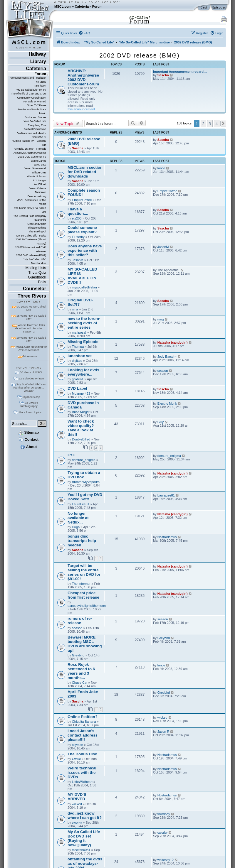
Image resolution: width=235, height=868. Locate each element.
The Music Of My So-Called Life (30, 210)
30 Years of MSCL (31, 372)
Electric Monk (167, 403)
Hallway (37, 54)
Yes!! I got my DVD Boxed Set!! (85, 497)
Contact (29, 439)
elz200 (77, 218)
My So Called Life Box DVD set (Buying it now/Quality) (84, 838)
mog (161, 319)
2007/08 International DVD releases (31, 249)
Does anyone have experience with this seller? (85, 250)
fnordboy (164, 814)
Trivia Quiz (37, 272)
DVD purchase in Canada (83, 405)
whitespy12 (166, 860)
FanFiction (40, 86)
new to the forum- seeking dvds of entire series (84, 323)
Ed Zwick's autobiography (29, 404)
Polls (42, 282)
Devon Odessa (37, 188)
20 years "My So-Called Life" (31, 339)
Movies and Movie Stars (32, 109)
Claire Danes (38, 161)
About (28, 447)
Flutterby (78, 237)
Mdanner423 (81, 394)
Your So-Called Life (35, 121)
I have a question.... (78, 211)
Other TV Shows (36, 105)
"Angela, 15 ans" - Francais (30, 149)
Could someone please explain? (82, 230)
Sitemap (29, 432)
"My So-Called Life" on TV (31, 90)
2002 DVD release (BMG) (31, 255)
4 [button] (217, 124)
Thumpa (78, 347)
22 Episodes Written (31, 378)
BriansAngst (81, 412)
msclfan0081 (81, 850)
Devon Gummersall (35, 168)
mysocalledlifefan (84, 287)
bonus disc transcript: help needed (82, 541)
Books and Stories (35, 117)
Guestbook (37, 277)
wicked (162, 717)
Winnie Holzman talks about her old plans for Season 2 (30, 328)
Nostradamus (167, 537)
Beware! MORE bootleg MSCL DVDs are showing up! (85, 644)
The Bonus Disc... (84, 754)
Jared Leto (40, 165)
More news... (31, 356)
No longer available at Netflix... (78, 518)
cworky (77, 823)
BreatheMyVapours (86, 482)
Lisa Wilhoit (39, 184)
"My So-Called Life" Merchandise (35, 261)
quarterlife (40, 220)
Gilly (161, 422)
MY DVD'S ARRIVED (77, 797)
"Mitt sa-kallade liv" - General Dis (29, 143)
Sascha (163, 75)
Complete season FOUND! (84, 192)
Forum (97, 6)
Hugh (76, 527)
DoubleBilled (81, 439)
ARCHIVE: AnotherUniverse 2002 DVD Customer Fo (30, 155)
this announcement (81, 109)
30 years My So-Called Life (31, 308)
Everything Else (37, 125)
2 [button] (203, 124)
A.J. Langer (39, 180)
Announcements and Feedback (28, 78)
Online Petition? (83, 717)
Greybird (78, 655)
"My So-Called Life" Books (31, 236)
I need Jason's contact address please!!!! (83, 735)
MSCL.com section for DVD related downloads (85, 172)
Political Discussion (35, 129)
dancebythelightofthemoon (87, 606)
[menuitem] (84, 33)
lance (161, 168)
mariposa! (79, 332)
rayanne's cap (31, 397)
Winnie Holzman (37, 176)
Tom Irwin (41, 192)
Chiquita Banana (84, 722)
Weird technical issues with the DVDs (82, 772)
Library (38, 61)
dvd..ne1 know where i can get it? (85, 815)
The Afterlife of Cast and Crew (29, 94)
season (163, 371)
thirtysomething (37, 228)
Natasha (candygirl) (173, 342)
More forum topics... (31, 412)
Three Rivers (32, 296)
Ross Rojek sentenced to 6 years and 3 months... (81, 671)
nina (75, 309)
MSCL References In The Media (31, 202)
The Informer (81, 584)
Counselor (35, 289)
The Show (40, 82)
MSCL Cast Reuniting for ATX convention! (31, 348)
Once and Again (37, 224)
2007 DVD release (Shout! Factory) (31, 241)
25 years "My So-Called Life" (31, 317)
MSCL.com (63, 6)
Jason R (163, 732)
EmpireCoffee (82, 200)
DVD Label (77, 388)
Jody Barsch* (167, 357)
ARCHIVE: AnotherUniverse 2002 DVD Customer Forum (83, 77)
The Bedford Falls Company (30, 216)
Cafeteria (82, 6)
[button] (223, 124)
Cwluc (76, 759)
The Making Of (37, 232)
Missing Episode (83, 342)
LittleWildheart (82, 782)
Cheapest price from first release (83, 595)
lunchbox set (80, 356)
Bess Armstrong (37, 196)
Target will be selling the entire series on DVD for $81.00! (84, 572)
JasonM (78, 260)
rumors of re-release (80, 621)
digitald (77, 361)
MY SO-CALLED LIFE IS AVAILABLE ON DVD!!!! (82, 276)
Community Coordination (32, 98)
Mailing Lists (36, 268)
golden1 (78, 379)
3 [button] (210, 124)
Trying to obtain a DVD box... (84, 475)
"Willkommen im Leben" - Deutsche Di (31, 135)
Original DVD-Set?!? (80, 302)
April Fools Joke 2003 (83, 694)
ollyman (78, 745)
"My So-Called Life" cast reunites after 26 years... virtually (30, 387)
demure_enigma (84, 460)
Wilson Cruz (39, 173)
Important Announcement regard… (180, 72)
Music (43, 113)
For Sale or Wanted (35, 102)
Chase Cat (80, 683)
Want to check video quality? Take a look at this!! (81, 428)
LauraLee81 (81, 504)
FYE (71, 455)
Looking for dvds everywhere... (83, 372)
